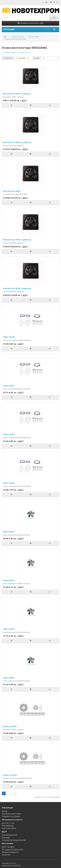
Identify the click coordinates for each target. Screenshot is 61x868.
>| (16, 793)
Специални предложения (14, 840)
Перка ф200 (9, 532)
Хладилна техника (18, 37)
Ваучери (6, 837)
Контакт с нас (8, 823)
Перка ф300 (9, 678)
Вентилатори (34, 37)
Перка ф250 (9, 629)
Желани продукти (10, 852)
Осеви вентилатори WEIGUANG (15, 39)
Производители (9, 835)
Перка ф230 (9, 580)
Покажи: (37, 58)
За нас (5, 811)
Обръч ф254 (9, 434)
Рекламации (8, 826)
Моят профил (8, 847)
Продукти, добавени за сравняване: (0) (17, 52)
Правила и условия (11, 816)
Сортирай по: (8, 58)
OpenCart (13, 863)
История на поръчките (13, 849)
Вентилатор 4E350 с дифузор (17, 142)
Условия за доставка (11, 814)
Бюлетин (6, 855)
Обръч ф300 (9, 483)
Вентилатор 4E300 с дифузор (17, 94)
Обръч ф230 (9, 386)
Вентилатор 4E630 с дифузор (17, 288)
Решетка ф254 (10, 775)
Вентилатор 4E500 (12, 191)
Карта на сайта (9, 828)
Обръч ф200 (9, 337)
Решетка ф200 (10, 726)
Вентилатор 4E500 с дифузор (17, 240)
